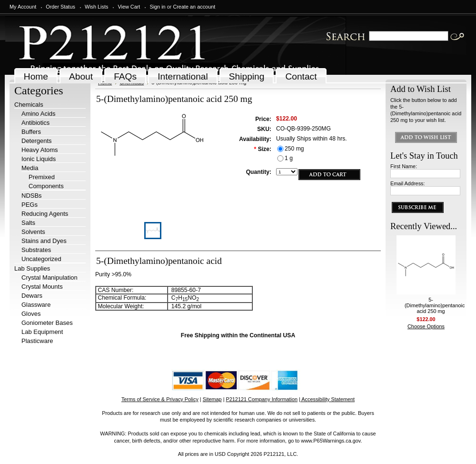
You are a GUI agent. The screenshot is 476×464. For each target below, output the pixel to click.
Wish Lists (97, 7)
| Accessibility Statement (327, 399)
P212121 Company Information (262, 399)
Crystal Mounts (42, 287)
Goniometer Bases (47, 323)
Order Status (60, 7)
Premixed (42, 177)
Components (46, 186)
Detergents (37, 141)
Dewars (32, 296)
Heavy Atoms (40, 150)
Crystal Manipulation (50, 277)
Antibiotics (35, 123)
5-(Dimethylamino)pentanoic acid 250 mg (435, 305)
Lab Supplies (32, 268)
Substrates (36, 250)
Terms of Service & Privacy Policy (160, 399)
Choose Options (426, 326)
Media (30, 168)
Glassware (36, 305)
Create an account (194, 7)
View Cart (129, 7)
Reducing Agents (45, 214)
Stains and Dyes (44, 241)
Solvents (33, 232)
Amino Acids (39, 114)
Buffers (31, 132)
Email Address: (408, 183)
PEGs (30, 205)
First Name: (404, 166)
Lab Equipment (42, 332)
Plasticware (37, 341)
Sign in (157, 7)
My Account (23, 7)
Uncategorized (41, 259)
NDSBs (32, 196)
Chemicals (29, 105)
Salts (28, 223)
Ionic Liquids (39, 159)
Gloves (31, 314)
